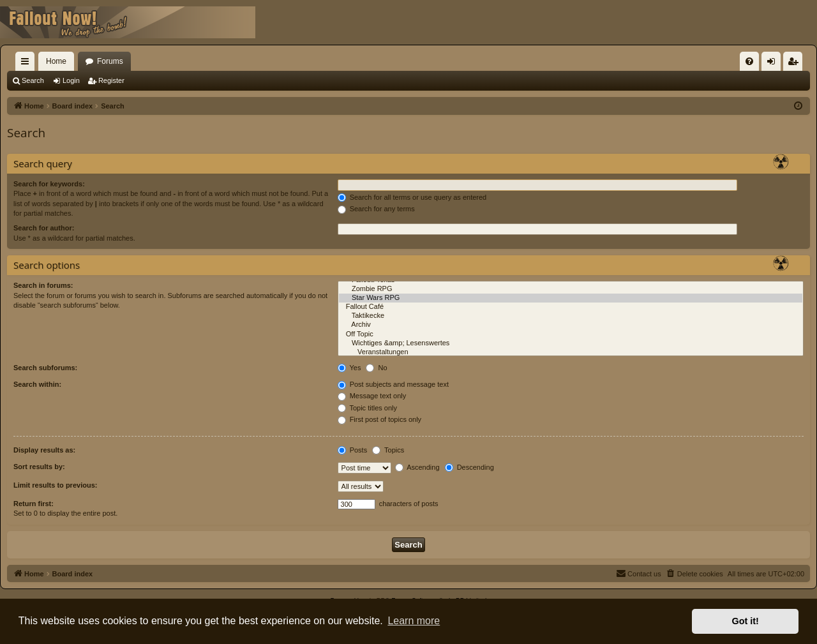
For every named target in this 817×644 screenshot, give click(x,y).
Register (111, 80)
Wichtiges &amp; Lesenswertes (571, 343)
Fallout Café (571, 307)
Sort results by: (39, 467)
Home (56, 61)
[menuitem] (749, 61)
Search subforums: (45, 368)
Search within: (37, 384)
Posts (353, 450)
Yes (349, 368)
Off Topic (571, 334)
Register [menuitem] (796, 64)
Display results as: (44, 450)
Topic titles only (367, 408)
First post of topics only (380, 419)
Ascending (417, 467)
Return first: (34, 504)
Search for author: (44, 228)
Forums (110, 61)
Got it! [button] (746, 621)
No (376, 368)
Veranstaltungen (571, 352)
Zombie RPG (571, 289)
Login (71, 80)
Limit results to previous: (55, 485)
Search (33, 80)
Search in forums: (43, 285)
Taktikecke (571, 316)
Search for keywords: (49, 184)
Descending (469, 467)
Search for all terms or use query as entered (412, 197)
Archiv (571, 325)
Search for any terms (376, 209)
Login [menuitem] (774, 64)
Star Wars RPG (571, 298)
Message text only (372, 396)
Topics (388, 450)
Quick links (27, 64)
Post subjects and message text (393, 384)
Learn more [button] (414, 621)
